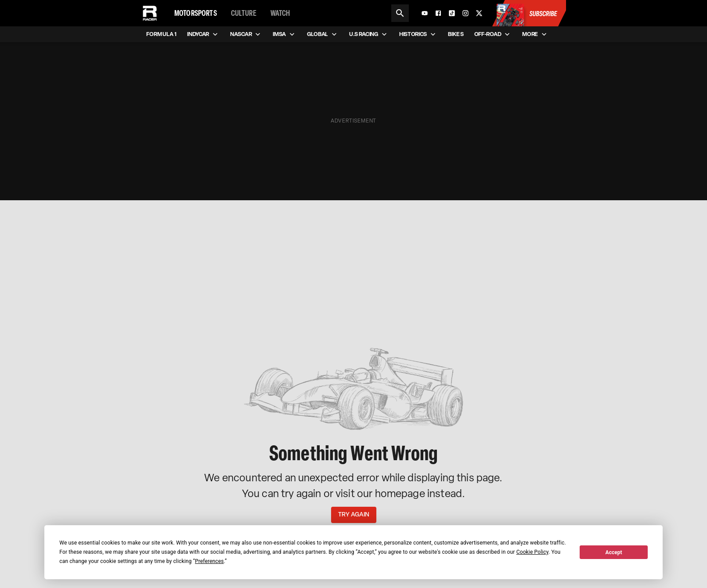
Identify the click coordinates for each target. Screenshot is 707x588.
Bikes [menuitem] (456, 34)
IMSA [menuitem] (285, 34)
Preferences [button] (209, 561)
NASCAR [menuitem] (246, 34)
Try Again (354, 515)
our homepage (391, 493)
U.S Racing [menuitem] (369, 34)
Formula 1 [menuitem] (161, 34)
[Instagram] (465, 13)
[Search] (400, 13)
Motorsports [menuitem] (196, 13)
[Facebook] (438, 13)
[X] (479, 13)
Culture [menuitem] (244, 13)
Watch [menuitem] (280, 13)
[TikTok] (452, 13)
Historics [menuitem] (418, 34)
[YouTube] (425, 13)
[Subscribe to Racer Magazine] (529, 13)
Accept (614, 552)
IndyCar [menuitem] (203, 34)
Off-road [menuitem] (493, 34)
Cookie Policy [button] (532, 552)
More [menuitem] (535, 34)
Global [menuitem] (323, 34)
